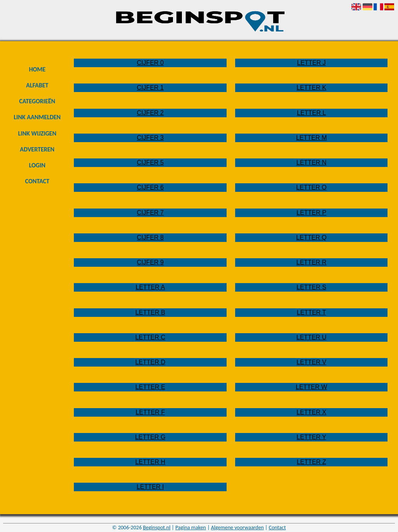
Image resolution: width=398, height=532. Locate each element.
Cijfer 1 (150, 88)
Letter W (312, 387)
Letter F (150, 412)
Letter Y (311, 437)
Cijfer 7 (150, 213)
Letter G (150, 437)
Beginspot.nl (157, 528)
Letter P (311, 213)
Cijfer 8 (150, 237)
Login (37, 165)
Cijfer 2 (150, 113)
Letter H (150, 462)
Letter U (312, 337)
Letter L (312, 113)
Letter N (312, 163)
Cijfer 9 (150, 262)
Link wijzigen (37, 133)
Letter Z (311, 462)
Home (37, 69)
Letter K (311, 88)
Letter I (150, 487)
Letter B (150, 312)
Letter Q (311, 237)
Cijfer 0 (150, 63)
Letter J (311, 63)
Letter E (150, 387)
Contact (37, 181)
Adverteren (37, 149)
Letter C (150, 337)
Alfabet (37, 85)
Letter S (311, 287)
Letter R (312, 262)
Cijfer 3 (150, 138)
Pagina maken (191, 528)
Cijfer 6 (150, 187)
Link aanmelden (37, 117)
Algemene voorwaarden (237, 528)
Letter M (312, 138)
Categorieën (37, 101)
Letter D (150, 362)
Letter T (312, 312)
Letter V (311, 362)
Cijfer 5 (150, 163)
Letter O (311, 187)
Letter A (150, 287)
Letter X (311, 412)
